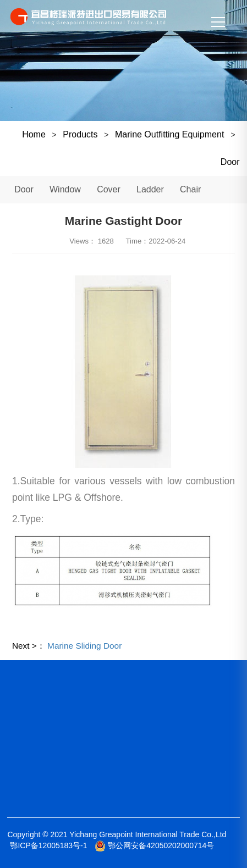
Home (34, 134)
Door (230, 162)
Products (80, 134)
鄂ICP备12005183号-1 (48, 845)
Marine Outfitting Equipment (171, 134)
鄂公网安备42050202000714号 (154, 845)
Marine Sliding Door (84, 646)
